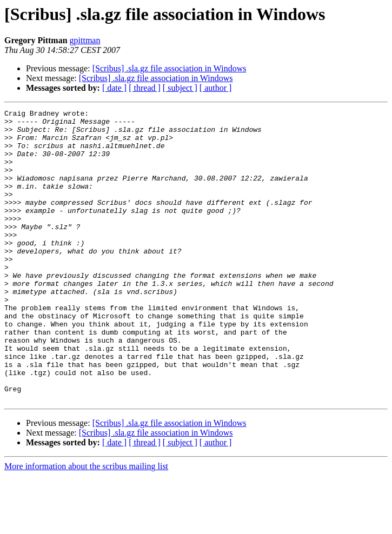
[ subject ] (180, 88)
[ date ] (114, 88)
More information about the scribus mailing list (86, 525)
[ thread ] (145, 88)
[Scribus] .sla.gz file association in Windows (170, 68)
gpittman (85, 40)
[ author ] (216, 88)
